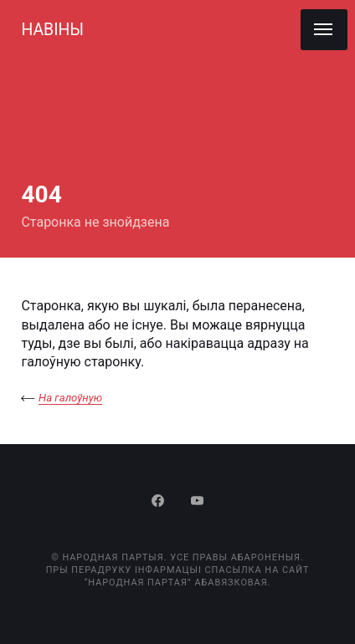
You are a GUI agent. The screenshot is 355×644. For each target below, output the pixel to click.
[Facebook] (160, 502)
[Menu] (324, 30)
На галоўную (70, 398)
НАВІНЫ (52, 30)
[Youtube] (197, 502)
